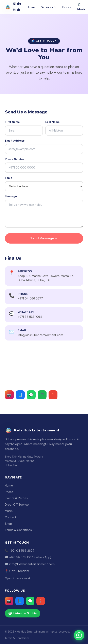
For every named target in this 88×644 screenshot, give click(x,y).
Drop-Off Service (17, 505)
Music (9, 511)
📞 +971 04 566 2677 (20, 551)
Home (31, 7)
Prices (67, 7)
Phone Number (15, 159)
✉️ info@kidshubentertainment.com (30, 564)
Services (49, 7)
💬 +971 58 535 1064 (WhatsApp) (28, 557)
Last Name (52, 122)
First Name (12, 122)
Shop (8, 524)
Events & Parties (16, 498)
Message (11, 196)
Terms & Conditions (18, 530)
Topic (8, 178)
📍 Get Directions (17, 571)
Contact (11, 517)
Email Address (15, 141)
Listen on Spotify (23, 613)
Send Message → (44, 238)
